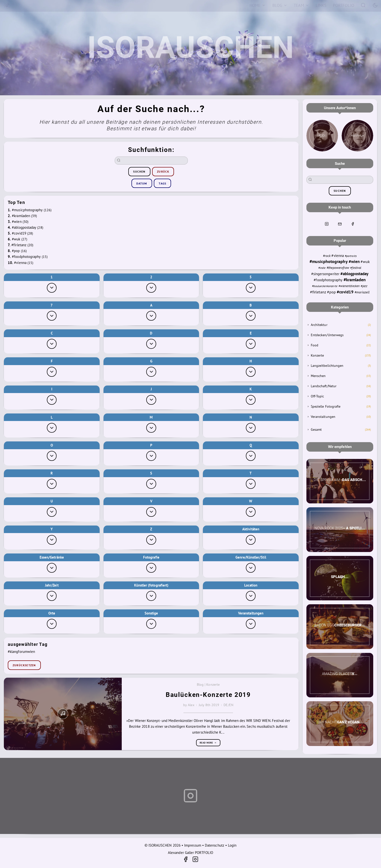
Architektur (319, 325)
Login (232, 845)
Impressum (193, 845)
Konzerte (317, 355)
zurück (163, 171)
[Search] (363, 5)
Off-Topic (317, 396)
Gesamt (316, 430)
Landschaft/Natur (324, 386)
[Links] (321, 5)
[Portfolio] (344, 5)
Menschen (318, 376)
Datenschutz (215, 845)
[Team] (302, 5)
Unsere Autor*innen (340, 108)
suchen (139, 171)
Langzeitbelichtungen (327, 366)
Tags (162, 183)
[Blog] (280, 5)
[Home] (258, 5)
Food (315, 345)
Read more (208, 743)
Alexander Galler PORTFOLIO (190, 853)
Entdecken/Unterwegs (327, 335)
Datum (142, 183)
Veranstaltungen (323, 417)
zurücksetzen (24, 665)
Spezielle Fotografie (326, 406)
